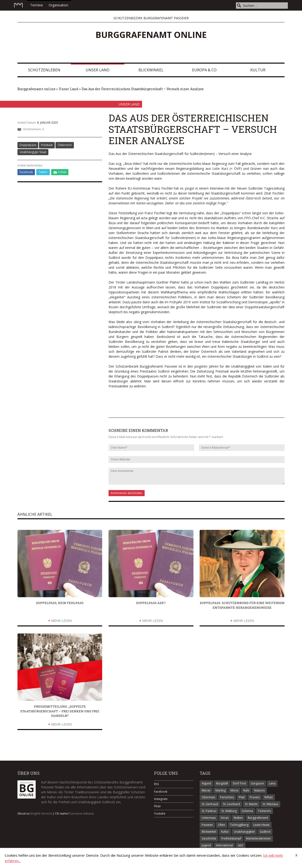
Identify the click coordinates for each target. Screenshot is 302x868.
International (224, 845)
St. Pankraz (209, 811)
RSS (157, 784)
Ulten (222, 825)
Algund (206, 783)
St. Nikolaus (270, 804)
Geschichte (209, 838)
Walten (238, 818)
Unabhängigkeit (244, 832)
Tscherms (264, 811)
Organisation (58, 5)
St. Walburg (229, 811)
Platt (242, 797)
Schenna (247, 811)
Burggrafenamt (258, 818)
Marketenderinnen (258, 838)
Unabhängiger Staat (33, 152)
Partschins (227, 797)
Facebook (26, 172)
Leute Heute (261, 825)
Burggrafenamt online (151, 35)
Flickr (157, 806)
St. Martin (251, 804)
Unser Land (98, 70)
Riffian (269, 797)
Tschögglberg (239, 825)
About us (35, 813)
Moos (234, 790)
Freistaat (47, 145)
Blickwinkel (151, 70)
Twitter (43, 172)
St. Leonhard (231, 804)
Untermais (209, 818)
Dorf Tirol (239, 783)
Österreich (65, 145)
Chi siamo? (74, 813)
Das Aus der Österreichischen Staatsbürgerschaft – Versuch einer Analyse (143, 89)
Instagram (161, 799)
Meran (206, 790)
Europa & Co (204, 70)
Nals (246, 790)
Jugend (206, 845)
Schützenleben (44, 70)
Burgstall (222, 783)
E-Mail (62, 172)
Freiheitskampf (231, 838)
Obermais (208, 797)
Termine (37, 5)
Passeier (207, 825)
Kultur (258, 70)
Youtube (160, 813)
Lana (272, 783)
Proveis (255, 797)
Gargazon (257, 783)
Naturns (259, 790)
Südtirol (265, 832)
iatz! (241, 845)
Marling (220, 790)
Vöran (225, 818)
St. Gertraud (210, 804)
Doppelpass (28, 145)
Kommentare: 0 (34, 129)
